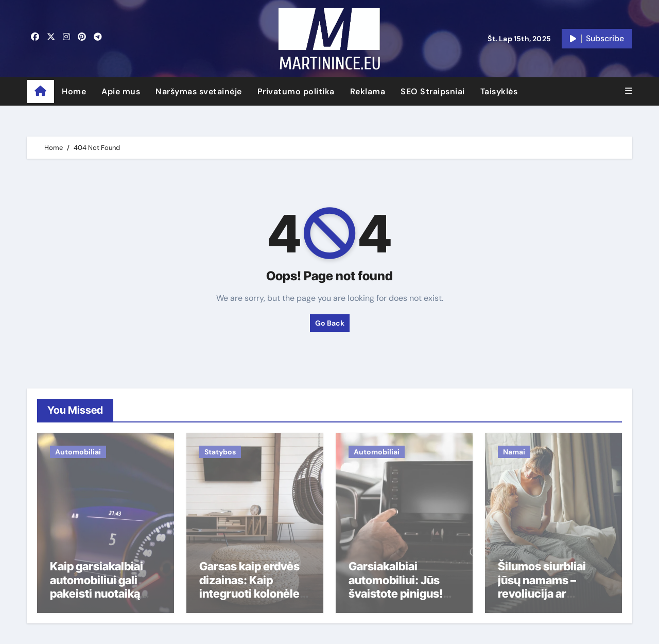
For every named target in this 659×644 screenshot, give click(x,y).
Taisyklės (499, 91)
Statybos (220, 452)
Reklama (368, 91)
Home (74, 91)
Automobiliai (78, 452)
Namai (514, 452)
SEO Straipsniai (433, 91)
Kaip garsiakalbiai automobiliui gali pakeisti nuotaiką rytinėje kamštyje (97, 587)
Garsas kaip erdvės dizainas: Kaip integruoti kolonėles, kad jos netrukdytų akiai (254, 594)
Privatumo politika (296, 91)
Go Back (330, 323)
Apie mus (121, 91)
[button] (629, 91)
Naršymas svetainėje (199, 91)
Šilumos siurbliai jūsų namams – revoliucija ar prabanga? (542, 587)
